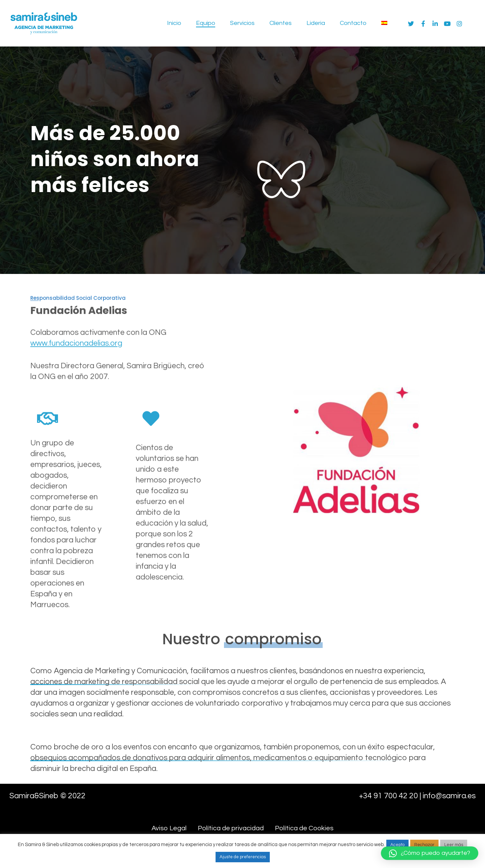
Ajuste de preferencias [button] (243, 857)
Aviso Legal (169, 828)
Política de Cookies (304, 828)
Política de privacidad (231, 828)
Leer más (454, 845)
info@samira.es (449, 796)
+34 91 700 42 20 (389, 796)
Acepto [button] (397, 845)
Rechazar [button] (424, 845)
